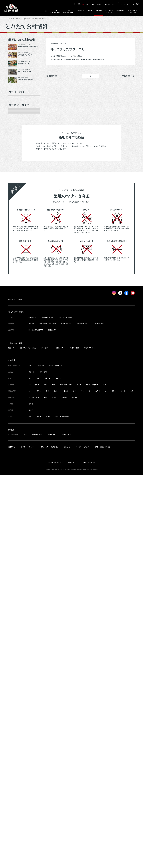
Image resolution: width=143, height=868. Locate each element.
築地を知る (120, 10)
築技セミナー (99, 716)
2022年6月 (15, 482)
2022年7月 (15, 474)
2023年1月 (15, 437)
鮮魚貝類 (41, 758)
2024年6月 (15, 319)
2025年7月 (15, 237)
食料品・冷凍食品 (92, 777)
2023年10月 (16, 370)
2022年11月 (16, 444)
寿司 (30, 809)
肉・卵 (123, 784)
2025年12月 (16, 200)
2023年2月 (15, 430)
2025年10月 (16, 215)
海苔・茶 (47, 771)
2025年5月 (15, 252)
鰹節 (38, 771)
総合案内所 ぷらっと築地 (48, 716)
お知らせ (100, 4)
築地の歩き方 (74, 740)
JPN (83, 4)
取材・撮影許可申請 (102, 839)
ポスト (117, 69)
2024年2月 (15, 348)
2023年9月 (15, 378)
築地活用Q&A (46, 740)
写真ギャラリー (66, 827)
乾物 (12, 129)
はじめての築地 (89, 740)
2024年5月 (15, 326)
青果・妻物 (15, 114)
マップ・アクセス (110, 4)
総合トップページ (15, 692)
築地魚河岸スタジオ (83, 716)
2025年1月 (15, 274)
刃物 (45, 790)
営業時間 (132, 11)
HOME (7, 19)
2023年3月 (15, 422)
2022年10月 (16, 452)
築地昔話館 (52, 827)
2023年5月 (15, 407)
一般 (68, 11)
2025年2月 (15, 267)
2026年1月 (15, 193)
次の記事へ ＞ (128, 79)
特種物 (39, 784)
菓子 (105, 777)
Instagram (129, 69)
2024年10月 (16, 289)
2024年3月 (15, 341)
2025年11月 (16, 207)
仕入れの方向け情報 (16, 704)
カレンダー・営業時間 (50, 839)
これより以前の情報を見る (22, 496)
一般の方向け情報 (15, 736)
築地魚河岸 (52, 723)
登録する (71, 543)
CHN (92, 4)
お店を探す (80, 10)
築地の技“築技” (37, 827)
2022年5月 (15, 489)
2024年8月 (15, 304)
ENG (88, 4)
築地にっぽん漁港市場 (36, 723)
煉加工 (66, 784)
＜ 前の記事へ (53, 79)
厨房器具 (14, 143)
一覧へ (90, 79)
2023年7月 (15, 393)
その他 (13, 158)
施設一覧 (31, 716)
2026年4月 (15, 178)
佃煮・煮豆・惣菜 (66, 777)
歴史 (25, 827)
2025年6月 (15, 244)
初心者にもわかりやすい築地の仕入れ (41, 710)
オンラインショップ (128, 4)
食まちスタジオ (66, 716)
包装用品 (64, 790)
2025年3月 (15, 259)
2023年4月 (15, 415)
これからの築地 (13, 827)
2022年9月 (15, 459)
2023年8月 (15, 385)
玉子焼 (79, 777)
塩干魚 (98, 784)
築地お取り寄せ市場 (54, 855)
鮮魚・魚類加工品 (18, 106)
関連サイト (72, 855)
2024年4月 (15, 333)
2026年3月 (15, 185)
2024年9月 (15, 296)
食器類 (54, 790)
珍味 (45, 777)
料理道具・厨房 (34, 790)
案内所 (90, 10)
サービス (14, 151)
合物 (82, 784)
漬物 (53, 777)
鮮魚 (47, 784)
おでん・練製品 (34, 777)
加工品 (13, 136)
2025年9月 (15, 222)
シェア (105, 69)
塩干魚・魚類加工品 (56, 758)
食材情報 (99, 10)
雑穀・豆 (58, 771)
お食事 (48, 809)
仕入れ (55, 11)
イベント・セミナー (28, 839)
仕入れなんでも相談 (65, 710)
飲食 (132, 784)
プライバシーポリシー (88, 855)
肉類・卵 (14, 121)
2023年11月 (16, 363)
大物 (30, 784)
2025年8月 (15, 230)
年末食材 (14, 99)
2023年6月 (15, 400)
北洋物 (56, 784)
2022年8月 (15, 467)
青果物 (114, 784)
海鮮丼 (39, 809)
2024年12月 (16, 281)
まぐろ (31, 758)
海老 (74, 784)
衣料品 (75, 790)
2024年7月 (15, 311)
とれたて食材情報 (16, 19)
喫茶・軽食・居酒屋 (62, 809)
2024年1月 (15, 356)
